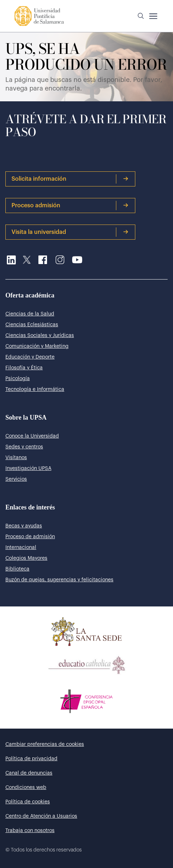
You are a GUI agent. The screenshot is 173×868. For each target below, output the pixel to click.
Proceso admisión (70, 206)
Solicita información (70, 179)
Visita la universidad (70, 232)
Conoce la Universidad (32, 436)
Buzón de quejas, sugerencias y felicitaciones (59, 580)
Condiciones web (26, 788)
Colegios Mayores (26, 558)
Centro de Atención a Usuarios (41, 816)
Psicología (18, 379)
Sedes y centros (24, 447)
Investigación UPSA (28, 468)
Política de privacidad (31, 759)
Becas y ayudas (24, 526)
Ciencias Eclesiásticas (32, 325)
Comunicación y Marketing (37, 346)
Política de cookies (28, 802)
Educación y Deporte (30, 357)
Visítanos (16, 458)
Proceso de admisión (30, 537)
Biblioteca (17, 569)
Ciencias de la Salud (30, 314)
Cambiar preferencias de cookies (45, 744)
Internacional (21, 548)
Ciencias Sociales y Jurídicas (40, 336)
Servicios (16, 479)
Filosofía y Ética (24, 368)
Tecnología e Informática (35, 389)
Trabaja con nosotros (30, 831)
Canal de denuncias (29, 773)
